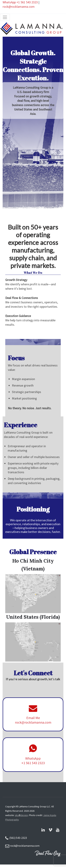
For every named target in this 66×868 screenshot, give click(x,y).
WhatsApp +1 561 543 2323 (20, 2)
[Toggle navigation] (5, 17)
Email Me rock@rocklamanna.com (33, 720)
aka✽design (21, 815)
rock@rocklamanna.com (19, 7)
